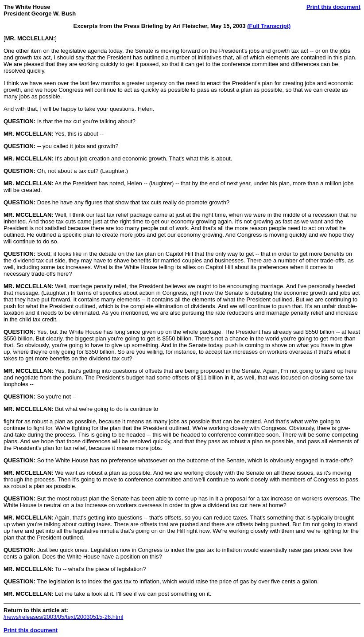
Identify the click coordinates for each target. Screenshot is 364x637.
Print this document (333, 7)
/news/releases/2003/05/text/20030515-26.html (63, 617)
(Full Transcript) (269, 26)
